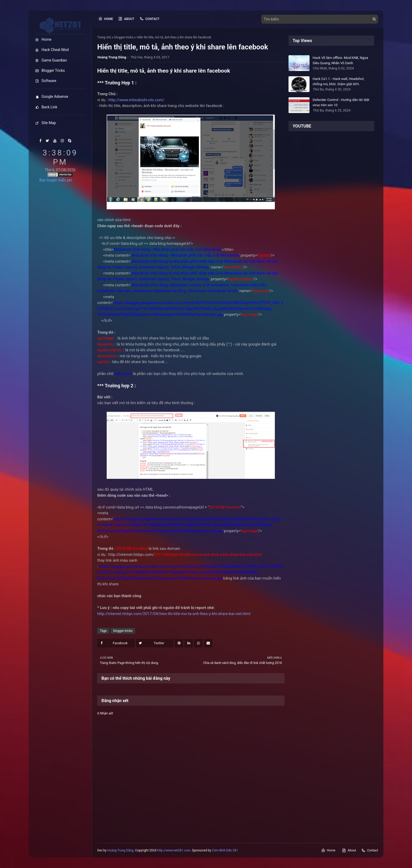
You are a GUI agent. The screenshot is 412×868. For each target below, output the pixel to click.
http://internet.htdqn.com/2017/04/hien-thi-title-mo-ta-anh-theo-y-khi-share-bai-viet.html (174, 614)
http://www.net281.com (174, 850)
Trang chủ (104, 37)
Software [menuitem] (46, 81)
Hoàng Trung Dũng (120, 850)
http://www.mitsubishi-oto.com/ (137, 100)
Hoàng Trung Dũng (112, 57)
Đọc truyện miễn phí (56, 180)
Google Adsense (52, 97)
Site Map (46, 123)
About (126, 19)
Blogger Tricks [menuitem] (50, 70)
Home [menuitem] (43, 39)
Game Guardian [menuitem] (51, 60)
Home (106, 19)
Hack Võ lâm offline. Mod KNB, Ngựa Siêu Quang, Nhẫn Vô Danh (340, 60)
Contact (150, 19)
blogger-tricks (124, 37)
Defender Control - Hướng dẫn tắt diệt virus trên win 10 (341, 102)
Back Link (46, 107)
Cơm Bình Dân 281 (225, 850)
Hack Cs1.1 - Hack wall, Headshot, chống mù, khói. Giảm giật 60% (339, 81)
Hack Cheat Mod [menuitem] (52, 50)
